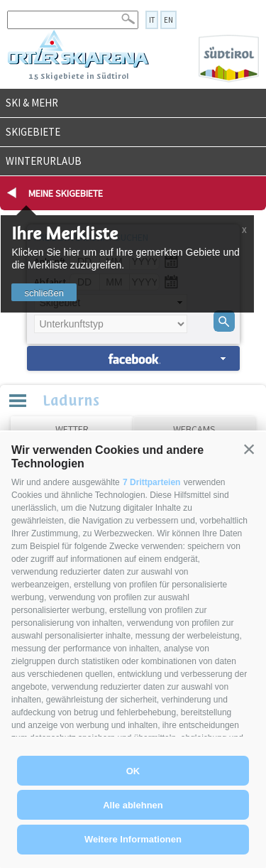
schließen (44, 293)
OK (133, 771)
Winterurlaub (44, 161)
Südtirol (229, 59)
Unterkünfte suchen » (133, 358)
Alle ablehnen (133, 805)
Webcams (194, 429)
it (152, 20)
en (168, 20)
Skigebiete (33, 132)
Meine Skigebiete (66, 193)
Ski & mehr (32, 103)
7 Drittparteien (151, 482)
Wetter (72, 429)
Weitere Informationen (133, 839)
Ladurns (71, 400)
